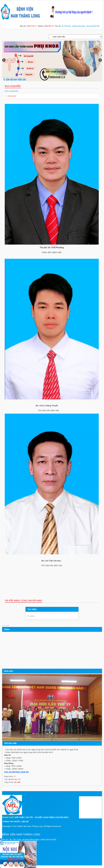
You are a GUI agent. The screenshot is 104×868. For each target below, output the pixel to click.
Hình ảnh (9, 671)
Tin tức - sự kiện (34, 817)
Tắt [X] (3, 839)
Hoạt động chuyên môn (56, 817)
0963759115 (32, 26)
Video (7, 629)
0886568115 (49, 26)
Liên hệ (25, 822)
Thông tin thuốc (11, 822)
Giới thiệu (19, 817)
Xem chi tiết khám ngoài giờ (17, 772)
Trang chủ (8, 817)
